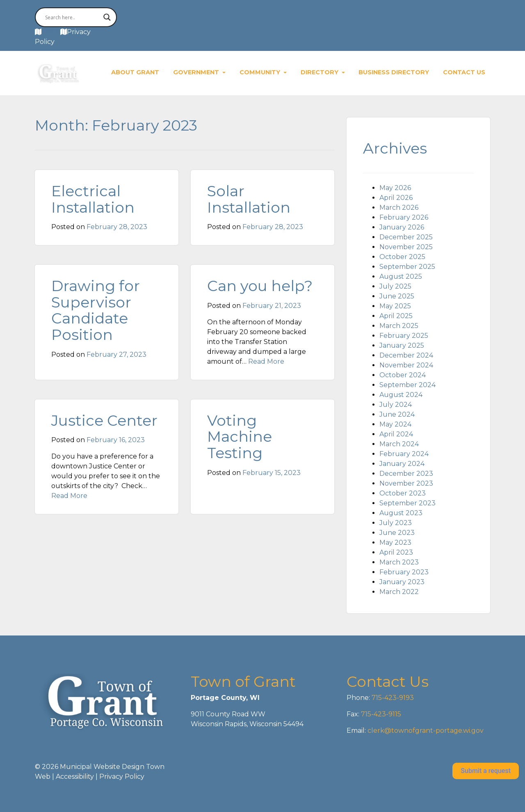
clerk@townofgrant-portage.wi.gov (425, 731)
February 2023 (404, 572)
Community (261, 72)
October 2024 (403, 375)
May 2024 (395, 424)
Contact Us (464, 72)
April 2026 (396, 198)
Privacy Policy (122, 776)
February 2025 (404, 336)
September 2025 (407, 267)
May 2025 (395, 306)
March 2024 (399, 444)
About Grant (135, 72)
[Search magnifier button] (107, 17)
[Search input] (72, 17)
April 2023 (396, 552)
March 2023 (399, 562)
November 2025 (406, 247)
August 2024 (401, 395)
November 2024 (406, 365)
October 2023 (403, 493)
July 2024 (396, 405)
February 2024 (404, 454)
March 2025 (399, 326)
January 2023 (402, 582)
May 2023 (395, 542)
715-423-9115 (381, 714)
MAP (51, 32)
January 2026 (402, 227)
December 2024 (406, 355)
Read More (266, 361)
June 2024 (397, 414)
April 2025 (396, 316)
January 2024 (402, 464)
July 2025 (395, 286)
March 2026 (399, 208)
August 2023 (401, 513)
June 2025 (397, 296)
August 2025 (401, 276)
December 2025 (406, 237)
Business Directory (394, 72)
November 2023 (406, 483)
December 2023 (406, 474)
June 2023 (397, 533)
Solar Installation (249, 199)
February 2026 (404, 217)
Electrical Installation (93, 199)
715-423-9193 (392, 698)
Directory (320, 72)
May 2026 (395, 188)
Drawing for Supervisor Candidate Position (96, 310)
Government (197, 72)
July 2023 (396, 523)
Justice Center (104, 420)
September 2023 (407, 503)
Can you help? (260, 286)
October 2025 (402, 257)
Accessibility (75, 776)
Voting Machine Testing (240, 437)
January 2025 (402, 345)
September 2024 (407, 385)
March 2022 (399, 592)
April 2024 (396, 434)
